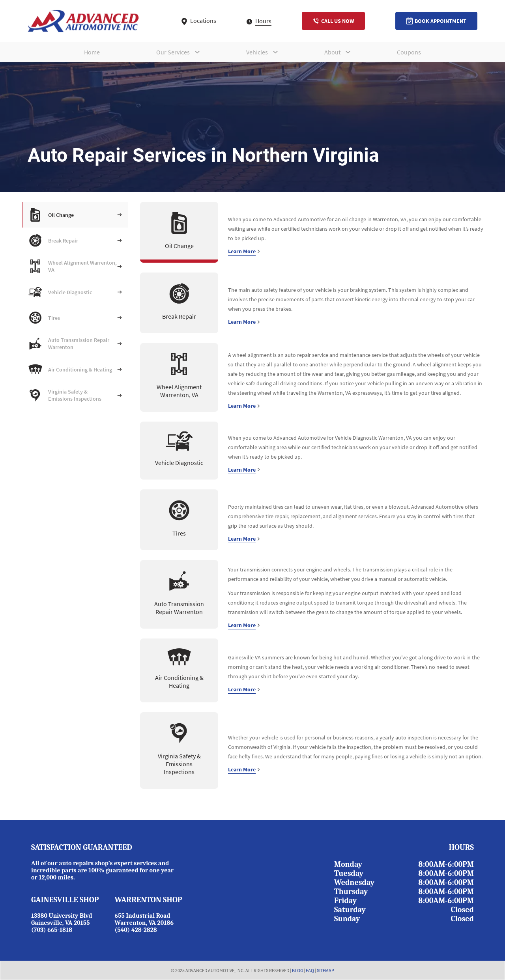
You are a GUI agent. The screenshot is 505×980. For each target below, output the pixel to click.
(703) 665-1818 (52, 930)
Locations (199, 21)
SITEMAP (325, 970)
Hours (259, 21)
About (332, 52)
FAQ (310, 970)
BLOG (297, 970)
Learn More (244, 251)
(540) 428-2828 (136, 930)
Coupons (409, 52)
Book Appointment (436, 21)
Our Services (173, 52)
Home (92, 52)
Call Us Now (333, 21)
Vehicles (257, 52)
